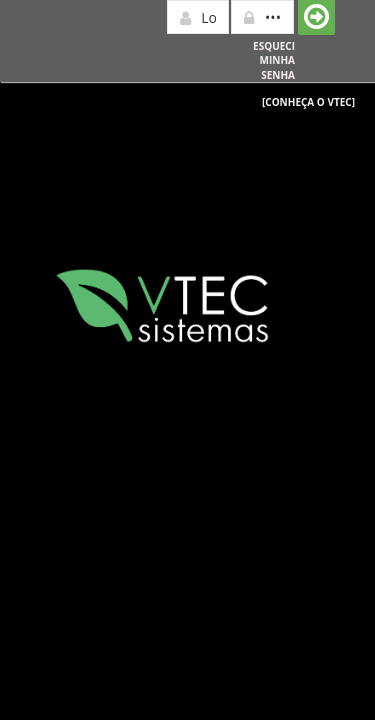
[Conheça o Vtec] (308, 102)
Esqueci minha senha (274, 60)
